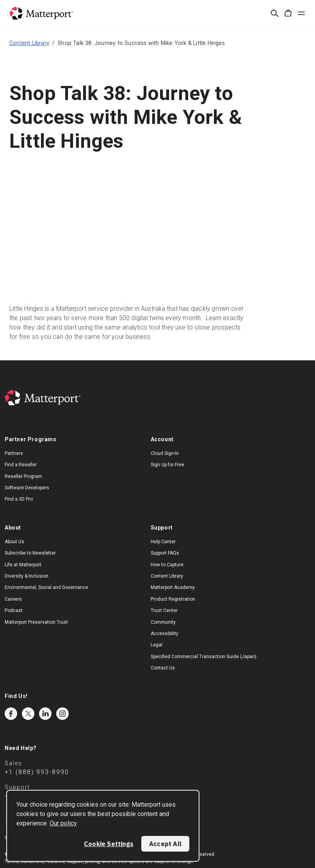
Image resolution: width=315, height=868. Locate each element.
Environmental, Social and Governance (46, 587)
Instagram (62, 714)
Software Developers (27, 488)
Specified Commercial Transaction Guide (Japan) (204, 657)
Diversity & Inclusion (27, 576)
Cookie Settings (109, 844)
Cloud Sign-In (165, 453)
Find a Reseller (21, 465)
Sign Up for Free (167, 465)
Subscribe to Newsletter (30, 553)
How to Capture (167, 565)
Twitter (28, 714)
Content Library (29, 43)
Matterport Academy (173, 587)
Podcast (14, 610)
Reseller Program (23, 476)
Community (163, 622)
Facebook (11, 714)
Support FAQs (165, 553)
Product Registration (173, 599)
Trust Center (164, 610)
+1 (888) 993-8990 (37, 772)
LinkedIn (45, 714)
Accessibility (165, 634)
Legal (157, 645)
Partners (14, 453)
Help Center (163, 542)
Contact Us (163, 668)
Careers (13, 599)
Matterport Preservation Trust (36, 622)
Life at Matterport (23, 565)
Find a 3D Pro (19, 499)
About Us (14, 542)
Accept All (165, 844)
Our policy (63, 823)
